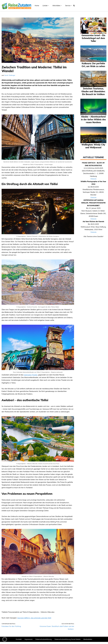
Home (37, 6)
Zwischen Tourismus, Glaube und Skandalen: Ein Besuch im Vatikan (93, 96)
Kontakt (19, 641)
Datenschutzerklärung (44, 641)
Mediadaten (88, 641)
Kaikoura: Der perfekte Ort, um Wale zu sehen (93, 66)
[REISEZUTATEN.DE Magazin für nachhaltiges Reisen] (16, 6)
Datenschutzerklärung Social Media (67, 641)
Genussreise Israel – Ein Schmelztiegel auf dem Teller (93, 38)
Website (93, 187)
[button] (49, 6)
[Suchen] (74, 6)
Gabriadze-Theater (31, 376)
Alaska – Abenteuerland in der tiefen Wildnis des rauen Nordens (93, 126)
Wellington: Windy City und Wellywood (93, 154)
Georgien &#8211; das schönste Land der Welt (34, 620)
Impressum (29, 641)
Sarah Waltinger (10, 75)
